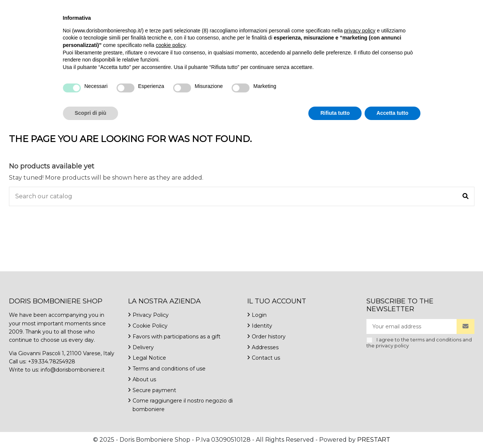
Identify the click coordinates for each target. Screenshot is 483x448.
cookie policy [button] (170, 360)
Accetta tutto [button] (393, 428)
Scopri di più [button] (91, 428)
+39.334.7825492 (32, 7)
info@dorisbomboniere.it (97, 7)
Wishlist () (452, 7)
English (412, 7)
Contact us (155, 7)
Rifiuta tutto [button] (335, 428)
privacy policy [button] (360, 345)
